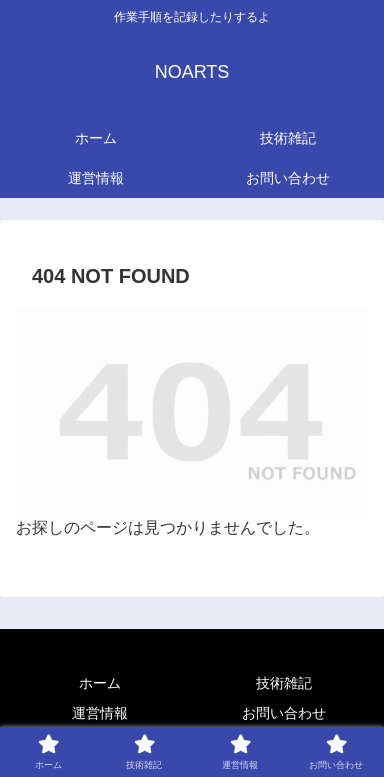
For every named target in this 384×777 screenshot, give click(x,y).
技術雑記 (284, 683)
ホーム (100, 683)
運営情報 (100, 713)
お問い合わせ (284, 713)
